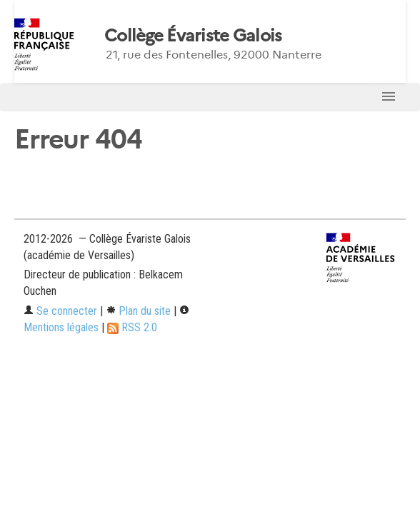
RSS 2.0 (132, 327)
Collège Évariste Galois (193, 36)
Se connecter (60, 311)
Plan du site (138, 311)
